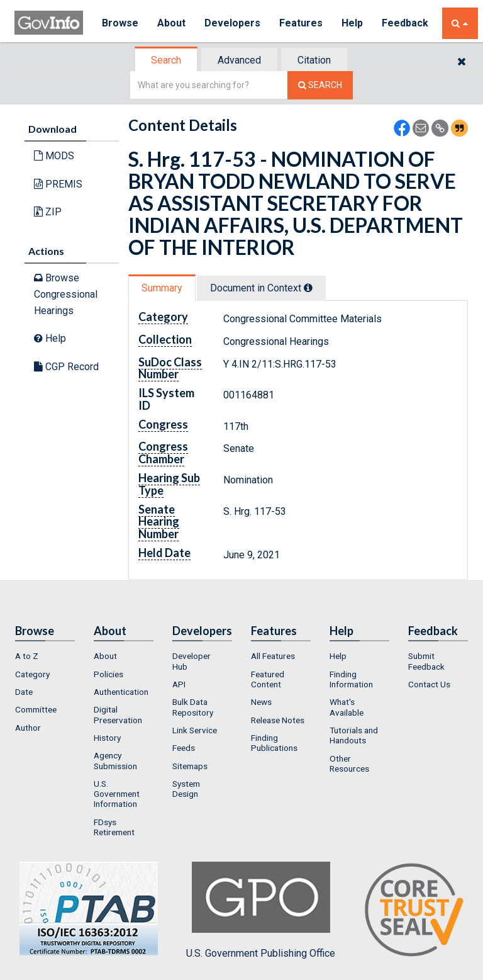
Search (166, 60)
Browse (120, 23)
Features (301, 23)
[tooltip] (308, 288)
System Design (186, 789)
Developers (232, 23)
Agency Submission (115, 760)
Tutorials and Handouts (354, 735)
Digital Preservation (118, 714)
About (171, 23)
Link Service (195, 730)
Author (28, 728)
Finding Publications (274, 743)
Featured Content (268, 679)
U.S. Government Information (117, 794)
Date (24, 692)
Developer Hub (192, 661)
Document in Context (261, 288)
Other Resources (349, 763)
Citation (314, 60)
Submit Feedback (426, 661)
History (107, 738)
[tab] (167, 60)
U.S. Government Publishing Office (261, 910)
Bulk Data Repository (193, 707)
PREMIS (58, 184)
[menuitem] (45, 656)
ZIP (48, 212)
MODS (54, 156)
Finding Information (351, 679)
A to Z (27, 656)
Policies (108, 674)
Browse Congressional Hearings (66, 294)
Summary (162, 288)
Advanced (239, 60)
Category (32, 674)
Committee (36, 709)
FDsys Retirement (114, 827)
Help (352, 23)
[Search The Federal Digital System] (320, 85)
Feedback (405, 23)
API (179, 684)
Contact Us (429, 684)
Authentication (121, 692)
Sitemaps (190, 766)
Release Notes (278, 720)
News (261, 702)
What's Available (347, 707)
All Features (273, 656)
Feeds (184, 748)
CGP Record (66, 367)
